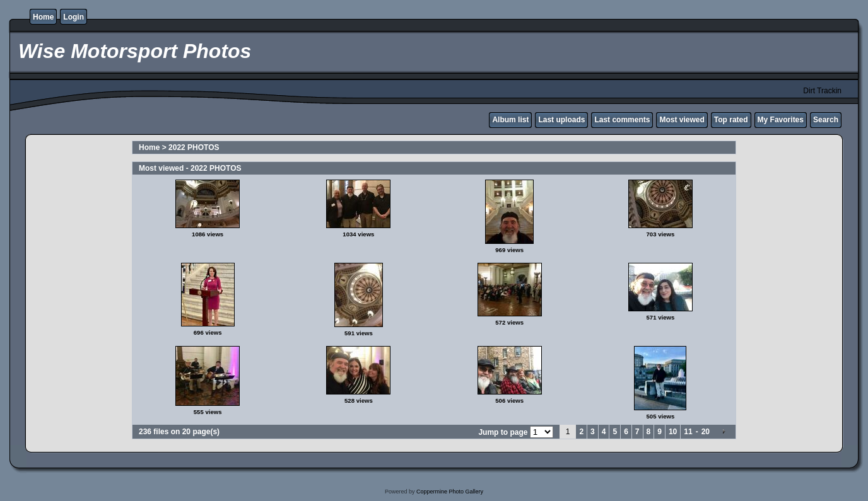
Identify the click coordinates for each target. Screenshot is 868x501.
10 (673, 432)
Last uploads (561, 120)
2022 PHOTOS (194, 147)
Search (826, 120)
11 (688, 432)
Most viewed (682, 120)
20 (706, 432)
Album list (510, 120)
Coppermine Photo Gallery (450, 492)
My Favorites (781, 120)
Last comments (622, 120)
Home (43, 17)
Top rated (731, 120)
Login (73, 17)
